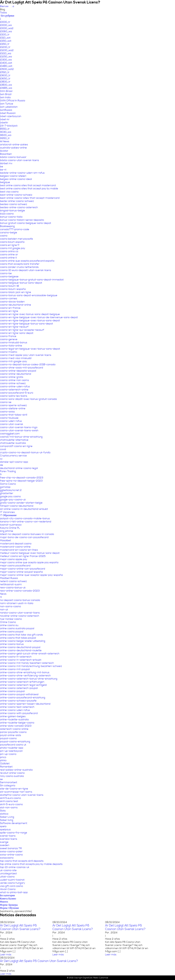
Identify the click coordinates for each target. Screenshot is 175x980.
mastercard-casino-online (15, 547)
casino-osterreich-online (14, 390)
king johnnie (7, 531)
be (2, 167)
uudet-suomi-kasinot (12, 880)
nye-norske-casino (11, 619)
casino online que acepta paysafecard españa (27, 261)
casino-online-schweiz (13, 383)
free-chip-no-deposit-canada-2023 (22, 478)
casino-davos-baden (12, 302)
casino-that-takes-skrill (14, 415)
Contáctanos (159, 5)
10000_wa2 (7, 28)
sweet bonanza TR (11, 848)
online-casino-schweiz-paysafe (18, 701)
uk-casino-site (8, 870)
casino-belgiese (9, 276)
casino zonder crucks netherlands (19, 267)
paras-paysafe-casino (13, 732)
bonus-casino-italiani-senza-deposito (22, 220)
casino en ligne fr (10, 245)
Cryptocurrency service (13, 456)
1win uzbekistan (9, 107)
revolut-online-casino (12, 773)
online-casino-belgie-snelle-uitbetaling (23, 641)
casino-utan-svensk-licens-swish (19, 430)
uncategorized (8, 873)
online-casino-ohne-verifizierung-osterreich (25, 676)
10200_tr (5, 47)
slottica (4, 814)
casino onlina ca (9, 251)
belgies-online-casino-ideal (16, 179)
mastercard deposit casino (16, 544)
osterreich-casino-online (14, 729)
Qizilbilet (5, 764)
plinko (3, 760)
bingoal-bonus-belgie (12, 211)
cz (1, 459)
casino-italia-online (11, 346)
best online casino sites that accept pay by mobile (29, 189)
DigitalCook (88, 978)
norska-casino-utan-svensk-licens (20, 613)
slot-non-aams (9, 808)
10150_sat (6, 41)
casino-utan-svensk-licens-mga (19, 427)
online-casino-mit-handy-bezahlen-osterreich (27, 663)
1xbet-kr (5, 119)
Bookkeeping (7, 226)
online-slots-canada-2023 (16, 726)
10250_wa (6, 57)
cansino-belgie (9, 233)
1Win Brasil (6, 91)
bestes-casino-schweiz (14, 204)
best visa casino (9, 192)
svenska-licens (9, 839)
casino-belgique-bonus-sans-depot (21, 283)
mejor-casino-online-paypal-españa (21, 572)
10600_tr (5, 75)
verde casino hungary (12, 883)
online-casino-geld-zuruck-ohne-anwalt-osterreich (30, 654)
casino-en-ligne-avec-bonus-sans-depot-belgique (30, 314)
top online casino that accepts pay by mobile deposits (31, 864)
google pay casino (10, 496)
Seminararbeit (9, 782)
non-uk (4, 610)
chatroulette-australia (13, 443)
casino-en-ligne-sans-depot (17, 333)
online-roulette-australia (14, 720)
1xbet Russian (8, 113)
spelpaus (5, 829)
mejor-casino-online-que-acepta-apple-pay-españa (31, 575)
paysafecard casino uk (13, 745)
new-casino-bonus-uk (13, 588)
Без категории (7, 895)
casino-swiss (7, 412)
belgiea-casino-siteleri (13, 176)
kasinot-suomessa (11, 525)
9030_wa (6, 132)
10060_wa (6, 31)
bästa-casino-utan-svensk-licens (19, 160)
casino (4, 236)
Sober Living (7, 817)
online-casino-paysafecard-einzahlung (23, 698)
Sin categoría (8, 786)
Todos (3, 13)
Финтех (4, 902)
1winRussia (6, 110)
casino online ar (9, 255)
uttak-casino (7, 877)
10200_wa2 (7, 50)
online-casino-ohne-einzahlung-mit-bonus (25, 672)
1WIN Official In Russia (13, 101)
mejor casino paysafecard (15, 566)
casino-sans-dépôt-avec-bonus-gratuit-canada (28, 399)
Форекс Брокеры (9, 905)
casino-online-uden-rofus (15, 386)
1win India (5, 97)
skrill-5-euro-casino (11, 804)
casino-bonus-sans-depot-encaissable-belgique (29, 295)
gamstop (5, 487)
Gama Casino (8, 484)
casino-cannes (9, 298)
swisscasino (7, 858)
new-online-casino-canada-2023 (20, 591)
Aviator (4, 151)
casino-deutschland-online (16, 305)
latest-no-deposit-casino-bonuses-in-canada (27, 534)
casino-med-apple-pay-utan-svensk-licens (26, 355)
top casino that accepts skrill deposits (22, 861)
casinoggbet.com (10, 434)
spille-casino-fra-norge (14, 833)
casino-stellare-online (13, 408)
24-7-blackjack (9, 126)
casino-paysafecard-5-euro (17, 393)
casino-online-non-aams (14, 380)
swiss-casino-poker (11, 851)
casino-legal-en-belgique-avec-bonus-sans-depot (30, 349)
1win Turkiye (7, 104)
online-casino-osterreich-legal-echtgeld (23, 685)
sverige (4, 842)
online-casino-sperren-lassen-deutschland (25, 704)
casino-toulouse (9, 418)
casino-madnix (9, 352)
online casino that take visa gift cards (21, 635)
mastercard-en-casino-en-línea (19, 550)
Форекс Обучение (10, 908)
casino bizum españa (12, 242)
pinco (3, 757)
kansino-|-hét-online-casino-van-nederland (26, 522)
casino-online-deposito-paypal (18, 371)
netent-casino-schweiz (13, 581)
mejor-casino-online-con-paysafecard (23, 569)
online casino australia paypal (17, 628)
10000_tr (5, 22)
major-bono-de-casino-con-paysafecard (24, 537)
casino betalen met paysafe (16, 239)
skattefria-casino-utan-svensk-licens (22, 795)
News (3, 594)
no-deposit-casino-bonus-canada (20, 600)
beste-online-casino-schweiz (17, 201)
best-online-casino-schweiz (16, 195)
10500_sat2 (7, 69)
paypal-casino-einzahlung (15, 742)
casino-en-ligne (9, 311)
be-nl (3, 170)
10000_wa (6, 25)
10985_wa (6, 88)
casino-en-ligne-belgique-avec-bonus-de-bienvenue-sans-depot (39, 317)
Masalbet (5, 540)
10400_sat (6, 63)
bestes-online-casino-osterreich (19, 207)
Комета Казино (8, 899)
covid (3, 449)
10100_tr (5, 35)
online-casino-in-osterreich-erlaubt (21, 660)
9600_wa (6, 135)
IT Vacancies (7, 512)
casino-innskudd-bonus (14, 342)
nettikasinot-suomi (11, 584)
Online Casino (8, 622)
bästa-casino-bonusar (13, 157)
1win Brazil (6, 94)
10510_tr (5, 72)
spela (3, 826)
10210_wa (6, 53)
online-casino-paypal (12, 691)
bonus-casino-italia (11, 217)
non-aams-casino (10, 606)
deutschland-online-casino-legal (19, 468)
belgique (5, 182)
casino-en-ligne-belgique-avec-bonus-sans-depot (30, 320)
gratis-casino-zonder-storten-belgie (21, 503)
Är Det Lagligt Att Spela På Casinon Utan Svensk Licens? (20, 927)
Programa (141, 5)
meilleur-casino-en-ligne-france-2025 (23, 556)
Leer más (6, 955)
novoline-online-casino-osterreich (20, 616)
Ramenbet (6, 767)
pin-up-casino (8, 754)
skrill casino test (9, 801)
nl (1, 597)
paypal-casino (8, 738)
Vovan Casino (8, 889)
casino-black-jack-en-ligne (16, 292)
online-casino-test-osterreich (17, 707)
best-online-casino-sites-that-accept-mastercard (30, 198)
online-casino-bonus (12, 644)
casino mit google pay (13, 248)
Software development (14, 823)
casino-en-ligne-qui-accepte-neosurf (22, 330)
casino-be (6, 273)
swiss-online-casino (11, 855)
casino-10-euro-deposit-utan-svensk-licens (26, 270)
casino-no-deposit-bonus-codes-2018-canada (28, 364)
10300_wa (6, 60)
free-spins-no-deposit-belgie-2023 (21, 481)
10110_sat (5, 38)
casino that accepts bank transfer (20, 264)
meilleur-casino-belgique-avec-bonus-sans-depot (30, 553)
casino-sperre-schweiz (13, 405)
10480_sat (6, 66)
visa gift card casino (11, 886)
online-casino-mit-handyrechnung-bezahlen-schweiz (31, 666)
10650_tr (5, 79)
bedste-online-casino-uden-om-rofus (22, 173)
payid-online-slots (11, 735)
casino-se (6, 402)
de (2, 465)
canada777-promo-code (15, 229)
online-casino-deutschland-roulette (21, 650)
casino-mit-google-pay (14, 361)
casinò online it (8, 258)
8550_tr (5, 129)
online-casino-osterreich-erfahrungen (22, 682)
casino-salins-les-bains (14, 396)
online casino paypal (12, 632)
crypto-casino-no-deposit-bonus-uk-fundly (25, 452)
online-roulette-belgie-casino (17, 723)
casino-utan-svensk (12, 424)
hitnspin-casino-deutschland (17, 506)
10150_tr (5, 44)
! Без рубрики (7, 16)
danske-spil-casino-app (14, 462)
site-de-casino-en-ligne (14, 789)
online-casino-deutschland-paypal (20, 647)
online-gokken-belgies (13, 716)
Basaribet (6, 154)
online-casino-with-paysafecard (19, 713)
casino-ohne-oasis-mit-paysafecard (22, 368)
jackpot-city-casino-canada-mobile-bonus (25, 518)
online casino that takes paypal (18, 638)
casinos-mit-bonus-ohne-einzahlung (21, 437)
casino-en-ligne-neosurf (14, 327)
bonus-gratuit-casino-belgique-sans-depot (26, 223)
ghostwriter (7, 493)
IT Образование (8, 515)
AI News (5, 141)
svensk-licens (8, 836)
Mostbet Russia (9, 578)
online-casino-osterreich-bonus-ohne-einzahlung (29, 679)
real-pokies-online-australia (16, 770)
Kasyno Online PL (10, 528)
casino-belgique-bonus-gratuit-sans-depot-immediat (32, 280)
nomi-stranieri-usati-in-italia (17, 603)
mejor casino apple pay (14, 559)
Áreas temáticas (105, 5)
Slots (3, 811)
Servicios (125, 5)
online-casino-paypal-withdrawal (19, 694)
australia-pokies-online (13, 148)
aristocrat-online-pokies (14, 145)
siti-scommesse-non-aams (16, 792)
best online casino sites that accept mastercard (28, 185)
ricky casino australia (12, 776)
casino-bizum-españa (13, 289)
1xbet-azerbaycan (11, 116)
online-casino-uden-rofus (15, 710)
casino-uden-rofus (11, 421)
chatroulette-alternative (14, 440)
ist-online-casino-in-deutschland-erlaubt (24, 509)
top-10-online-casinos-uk (15, 867)
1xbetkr (4, 123)
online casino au (9, 625)
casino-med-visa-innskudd (16, 358)
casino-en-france (10, 308)
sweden (5, 845)
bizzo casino (7, 214)
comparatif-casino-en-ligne (16, 446)
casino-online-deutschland (16, 374)
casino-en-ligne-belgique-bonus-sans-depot (26, 324)
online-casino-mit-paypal (15, 669)
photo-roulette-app (12, 748)
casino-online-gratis (12, 377)
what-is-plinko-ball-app (14, 892)
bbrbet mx (6, 163)
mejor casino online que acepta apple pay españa (29, 562)
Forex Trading (8, 471)
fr (1, 474)
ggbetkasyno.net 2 (11, 490)
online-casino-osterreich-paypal (19, 688)
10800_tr (5, 82)
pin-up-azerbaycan (11, 751)
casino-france (8, 336)
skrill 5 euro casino (10, 798)
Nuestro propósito (80, 5)
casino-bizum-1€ (10, 286)
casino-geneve (9, 339)
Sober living (7, 820)
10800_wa (6, 85)
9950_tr (5, 138)
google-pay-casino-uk (13, 500)
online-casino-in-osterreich (16, 657)
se (1, 779)
